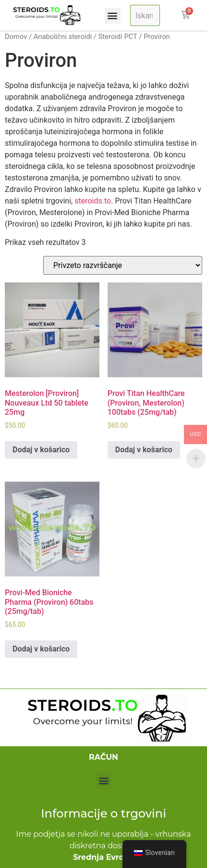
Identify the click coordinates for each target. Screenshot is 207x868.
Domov (16, 37)
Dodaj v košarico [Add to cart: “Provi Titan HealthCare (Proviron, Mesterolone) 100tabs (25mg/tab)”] (144, 450)
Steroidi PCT (118, 37)
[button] (113, 16)
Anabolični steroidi (63, 37)
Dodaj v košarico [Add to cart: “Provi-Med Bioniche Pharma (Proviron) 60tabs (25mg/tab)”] (41, 649)
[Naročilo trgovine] (123, 265)
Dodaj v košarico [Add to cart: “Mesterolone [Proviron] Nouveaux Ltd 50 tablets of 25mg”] (41, 450)
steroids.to (93, 201)
